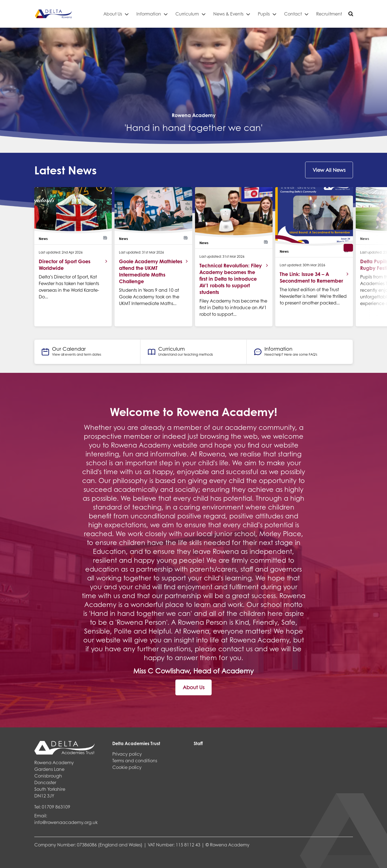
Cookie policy (127, 767)
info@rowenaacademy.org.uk (66, 822)
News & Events (228, 14)
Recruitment (329, 14)
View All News (329, 170)
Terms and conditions (135, 760)
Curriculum (187, 14)
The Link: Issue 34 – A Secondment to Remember (311, 277)
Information (149, 14)
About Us (113, 14)
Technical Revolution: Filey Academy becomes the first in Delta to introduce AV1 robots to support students (231, 279)
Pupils (264, 14)
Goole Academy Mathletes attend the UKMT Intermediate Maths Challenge (151, 271)
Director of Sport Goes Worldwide (65, 265)
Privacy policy (127, 754)
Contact (293, 14)
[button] (348, 248)
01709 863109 (56, 807)
